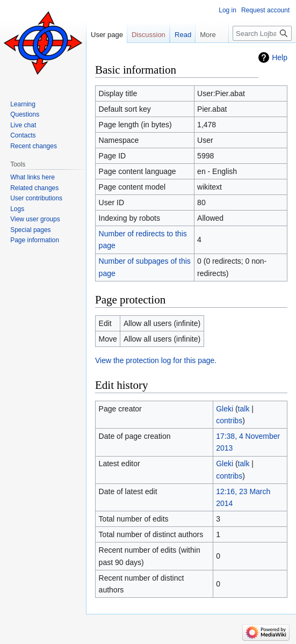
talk (244, 409)
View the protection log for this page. (156, 360)
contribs (229, 421)
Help (280, 57)
